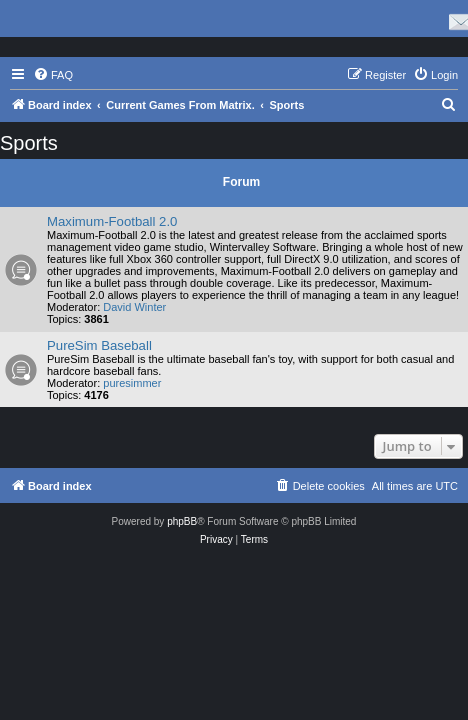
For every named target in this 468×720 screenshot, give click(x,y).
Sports (29, 143)
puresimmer (132, 383)
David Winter (134, 307)
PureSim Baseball (99, 345)
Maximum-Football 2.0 (112, 221)
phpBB (182, 521)
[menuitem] (53, 75)
